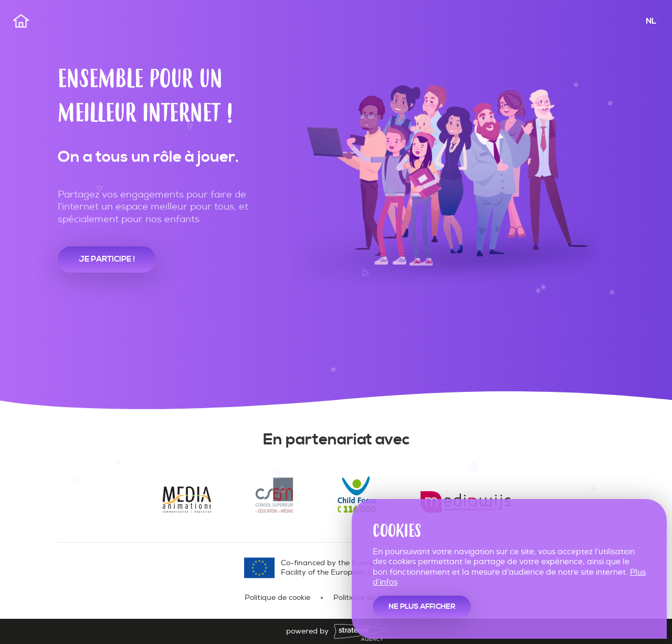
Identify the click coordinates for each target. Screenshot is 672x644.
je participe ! (107, 259)
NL (651, 21)
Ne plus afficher (422, 607)
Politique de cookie (277, 598)
